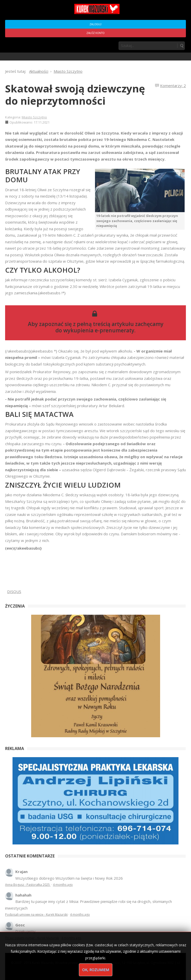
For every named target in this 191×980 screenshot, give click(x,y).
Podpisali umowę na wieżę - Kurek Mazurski (36, 915)
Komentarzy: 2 (173, 86)
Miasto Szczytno (34, 117)
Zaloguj (96, 24)
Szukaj (182, 46)
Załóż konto (96, 33)
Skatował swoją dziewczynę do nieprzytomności (75, 95)
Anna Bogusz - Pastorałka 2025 (28, 885)
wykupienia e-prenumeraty (99, 330)
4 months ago (63, 885)
